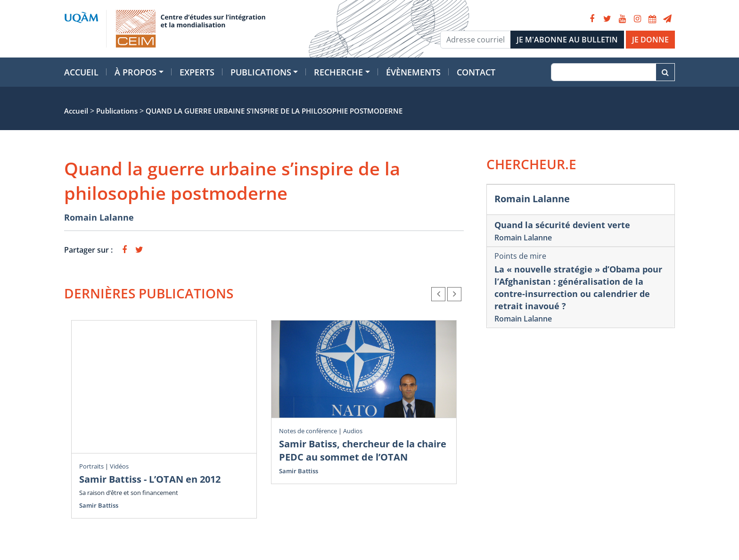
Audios (353, 431)
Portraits (91, 466)
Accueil (81, 72)
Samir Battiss (99, 505)
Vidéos (119, 466)
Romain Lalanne (99, 217)
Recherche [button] (338, 72)
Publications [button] (261, 72)
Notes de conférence (308, 431)
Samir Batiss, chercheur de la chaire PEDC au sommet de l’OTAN (363, 450)
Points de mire (520, 256)
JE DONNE (650, 40)
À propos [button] (135, 72)
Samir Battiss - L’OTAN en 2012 (150, 479)
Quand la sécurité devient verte (562, 225)
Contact (476, 72)
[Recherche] (604, 72)
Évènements (413, 72)
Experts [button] (197, 72)
